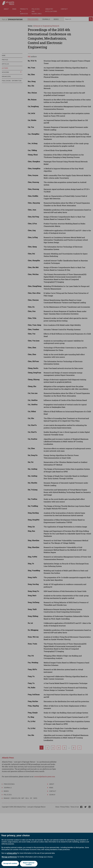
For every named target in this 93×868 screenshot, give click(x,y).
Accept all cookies (10, 864)
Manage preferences (9, 857)
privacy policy (12, 853)
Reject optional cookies (29, 864)
